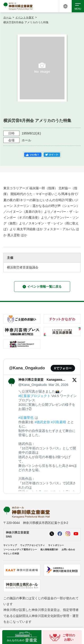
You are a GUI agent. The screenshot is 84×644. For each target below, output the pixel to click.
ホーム (7, 17)
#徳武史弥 (42, 422)
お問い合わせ (68, 549)
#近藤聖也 (26, 418)
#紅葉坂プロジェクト (34, 396)
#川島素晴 (58, 422)
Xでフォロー (63, 368)
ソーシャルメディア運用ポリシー (20, 549)
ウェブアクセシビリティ (32, 545)
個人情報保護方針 (49, 549)
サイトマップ (10, 545)
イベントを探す (25, 17)
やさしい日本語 (11, 554)
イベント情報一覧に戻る (42, 287)
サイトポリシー (56, 545)
